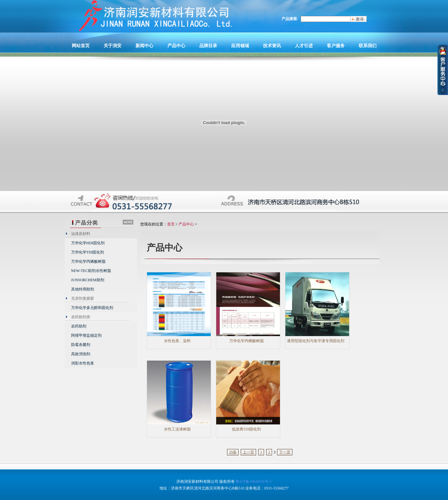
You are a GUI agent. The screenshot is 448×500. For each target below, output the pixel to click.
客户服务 (336, 46)
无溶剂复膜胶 (83, 298)
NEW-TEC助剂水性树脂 (91, 271)
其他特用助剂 (83, 289)
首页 (171, 224)
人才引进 (304, 46)
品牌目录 (208, 46)
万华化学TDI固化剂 (88, 252)
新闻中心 (144, 46)
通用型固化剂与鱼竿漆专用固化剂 (316, 341)
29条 (233, 452)
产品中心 (176, 46)
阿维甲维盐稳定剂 (86, 335)
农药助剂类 (81, 317)
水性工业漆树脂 (177, 429)
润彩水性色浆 (83, 363)
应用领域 (240, 46)
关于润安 (113, 46)
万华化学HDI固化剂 (88, 243)
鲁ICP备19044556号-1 (254, 482)
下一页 (285, 452)
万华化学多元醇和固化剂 (92, 308)
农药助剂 (79, 326)
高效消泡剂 (81, 354)
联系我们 (368, 46)
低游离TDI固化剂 (246, 429)
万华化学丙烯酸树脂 (88, 261)
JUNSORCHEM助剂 (88, 280)
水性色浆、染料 (177, 341)
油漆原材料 (81, 234)
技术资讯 (272, 46)
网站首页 (81, 46)
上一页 (248, 452)
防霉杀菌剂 (81, 345)
